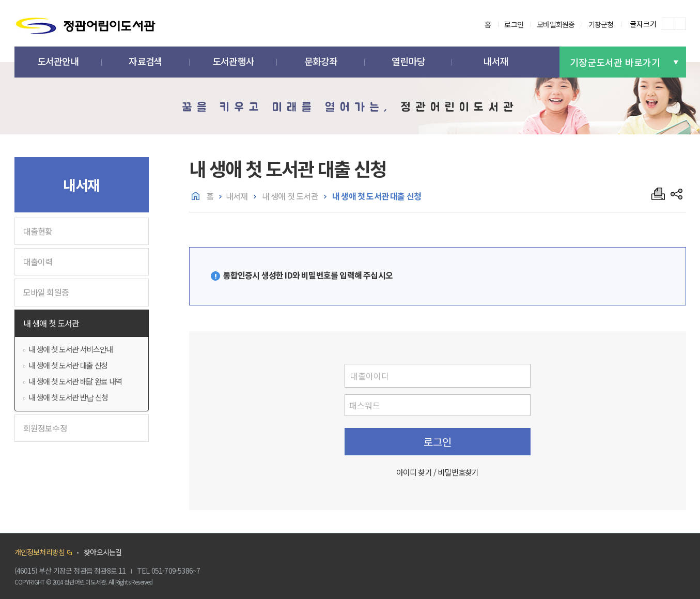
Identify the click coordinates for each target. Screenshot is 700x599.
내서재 (237, 196)
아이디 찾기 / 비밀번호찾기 (438, 472)
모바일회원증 (556, 24)
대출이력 (38, 262)
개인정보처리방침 (40, 552)
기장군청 (601, 24)
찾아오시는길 (103, 552)
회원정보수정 (45, 428)
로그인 (514, 24)
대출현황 (38, 231)
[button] (58, 62)
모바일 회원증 (46, 292)
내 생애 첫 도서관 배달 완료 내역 (75, 381)
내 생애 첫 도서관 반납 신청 (68, 397)
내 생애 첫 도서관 (51, 323)
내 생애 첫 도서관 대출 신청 (67, 365)
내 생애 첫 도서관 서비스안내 (70, 349)
